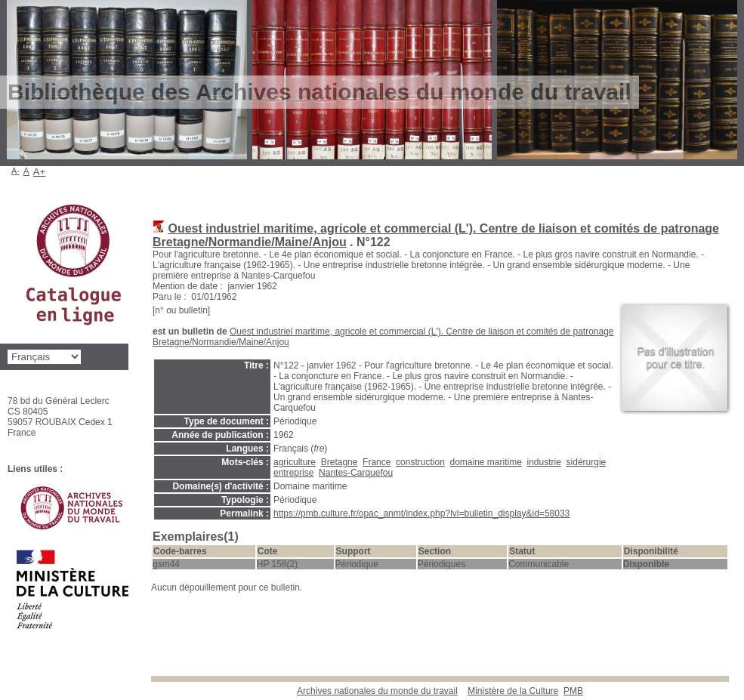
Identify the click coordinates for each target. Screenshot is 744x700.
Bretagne (340, 462)
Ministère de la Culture (513, 691)
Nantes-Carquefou (356, 473)
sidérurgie (587, 462)
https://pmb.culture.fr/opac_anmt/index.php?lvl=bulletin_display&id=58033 (421, 513)
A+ (40, 172)
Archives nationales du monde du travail (377, 691)
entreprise (293, 473)
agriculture (295, 462)
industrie (544, 462)
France (377, 462)
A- (15, 171)
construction (420, 462)
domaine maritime (485, 462)
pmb (573, 691)
